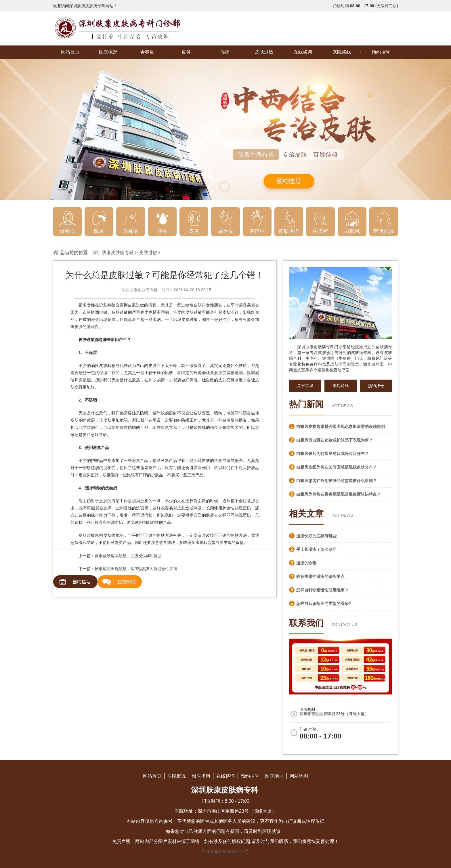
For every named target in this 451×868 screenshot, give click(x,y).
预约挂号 (381, 52)
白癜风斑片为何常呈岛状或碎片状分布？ (332, 454)
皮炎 (186, 52)
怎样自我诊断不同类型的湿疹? (324, 604)
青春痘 (147, 52)
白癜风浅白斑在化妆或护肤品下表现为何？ (335, 440)
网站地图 (299, 776)
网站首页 (70, 52)
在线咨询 (303, 52)
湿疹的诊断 (306, 563)
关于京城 (305, 386)
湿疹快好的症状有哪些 (316, 536)
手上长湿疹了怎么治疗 (316, 549)
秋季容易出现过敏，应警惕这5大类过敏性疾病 (136, 569)
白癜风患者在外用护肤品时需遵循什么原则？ (337, 481)
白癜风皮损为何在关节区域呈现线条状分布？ (337, 467)
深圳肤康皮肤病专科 (113, 253)
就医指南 (201, 776)
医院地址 (274, 776)
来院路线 (342, 52)
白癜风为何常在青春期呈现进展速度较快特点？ (339, 494)
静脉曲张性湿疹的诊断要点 (320, 576)
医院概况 (108, 52)
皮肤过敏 (264, 52)
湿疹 (225, 52)
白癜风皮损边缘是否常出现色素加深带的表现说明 (341, 427)
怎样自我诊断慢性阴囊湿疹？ (322, 590)
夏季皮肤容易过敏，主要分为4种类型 (128, 556)
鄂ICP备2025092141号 (225, 851)
